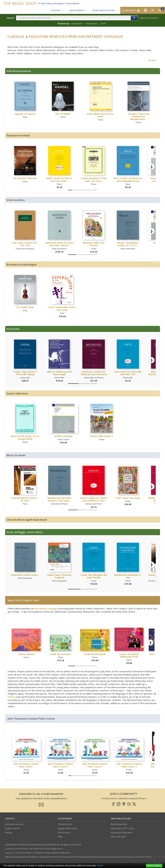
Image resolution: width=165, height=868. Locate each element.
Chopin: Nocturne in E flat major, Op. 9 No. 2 (94, 180)
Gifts (60, 836)
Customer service (14, 824)
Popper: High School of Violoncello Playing (25, 373)
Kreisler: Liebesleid (63, 436)
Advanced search (149, 18)
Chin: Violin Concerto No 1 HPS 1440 (25, 244)
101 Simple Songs (25, 307)
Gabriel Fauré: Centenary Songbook (59, 576)
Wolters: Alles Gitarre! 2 (102, 436)
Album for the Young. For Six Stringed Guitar (25, 437)
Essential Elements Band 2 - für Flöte (25, 499)
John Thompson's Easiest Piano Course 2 (61, 765)
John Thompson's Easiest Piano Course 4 (129, 765)
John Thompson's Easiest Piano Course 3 (95, 765)
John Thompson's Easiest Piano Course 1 (26, 765)
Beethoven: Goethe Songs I (25, 575)
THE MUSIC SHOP (20, 3)
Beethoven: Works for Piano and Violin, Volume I (59, 244)
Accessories (64, 832)
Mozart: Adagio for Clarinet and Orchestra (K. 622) (94, 499)
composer (77, 23)
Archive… (153, 60)
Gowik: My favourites (61, 654)
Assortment (65, 819)
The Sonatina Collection (25, 178)
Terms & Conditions (24, 853)
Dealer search (12, 828)
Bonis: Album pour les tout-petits (101, 115)
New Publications (121, 819)
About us (9, 853)
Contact (10, 819)
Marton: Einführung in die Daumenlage (59, 373)
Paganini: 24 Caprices (25, 114)
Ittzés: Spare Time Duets (128, 498)
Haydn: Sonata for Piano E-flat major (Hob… (59, 180)
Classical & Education (122, 832)
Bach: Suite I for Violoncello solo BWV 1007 (128, 373)
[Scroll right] (152, 167)
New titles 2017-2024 (122, 828)
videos (11, 697)
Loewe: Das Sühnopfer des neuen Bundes (94, 576)
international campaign (46, 608)
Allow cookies (154, 866)
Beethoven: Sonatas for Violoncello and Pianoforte (94, 373)
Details (100, 866)
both (103, 23)
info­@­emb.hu (56, 849)
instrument (91, 23)
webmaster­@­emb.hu (61, 853)
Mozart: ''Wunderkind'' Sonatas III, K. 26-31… (128, 244)
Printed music (65, 824)
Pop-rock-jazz (118, 836)
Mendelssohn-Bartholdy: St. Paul (128, 576)
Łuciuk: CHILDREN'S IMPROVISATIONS (129, 656)
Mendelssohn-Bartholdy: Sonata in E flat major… (59, 499)
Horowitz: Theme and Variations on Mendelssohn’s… (138, 117)
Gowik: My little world (95, 654)
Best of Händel (63, 114)
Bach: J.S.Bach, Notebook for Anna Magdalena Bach (128, 180)
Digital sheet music (68, 828)
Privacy (9, 832)
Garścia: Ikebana (26, 654)
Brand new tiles (119, 824)
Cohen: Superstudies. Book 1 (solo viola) (62, 309)
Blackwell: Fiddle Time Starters (94, 244)
